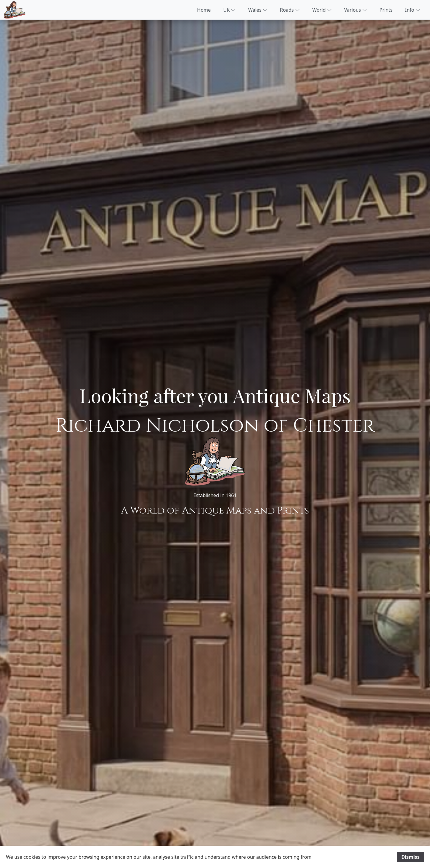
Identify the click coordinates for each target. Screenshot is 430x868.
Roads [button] (290, 10)
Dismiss (410, 857)
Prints (386, 10)
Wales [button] (258, 10)
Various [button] (356, 10)
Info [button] (413, 10)
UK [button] (230, 10)
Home (204, 10)
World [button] (322, 10)
